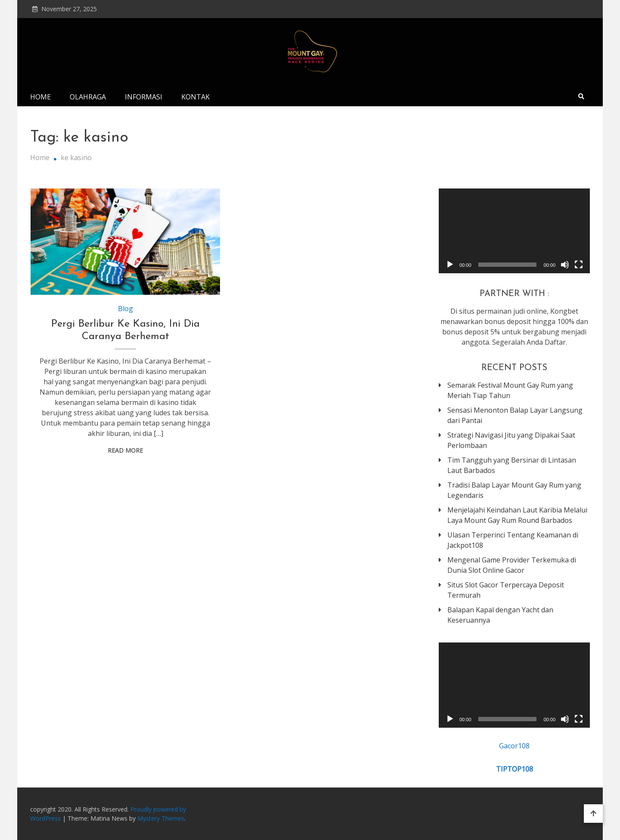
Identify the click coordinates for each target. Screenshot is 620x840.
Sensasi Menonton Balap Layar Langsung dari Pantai (515, 415)
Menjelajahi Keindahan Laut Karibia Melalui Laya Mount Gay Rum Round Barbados (517, 515)
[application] (514, 231)
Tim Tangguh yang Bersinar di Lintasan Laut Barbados (512, 465)
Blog (126, 309)
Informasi (144, 97)
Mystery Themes (161, 818)
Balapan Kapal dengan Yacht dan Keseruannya (500, 615)
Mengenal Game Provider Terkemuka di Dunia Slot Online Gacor (512, 565)
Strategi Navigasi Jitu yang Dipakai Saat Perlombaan (511, 440)
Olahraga (88, 97)
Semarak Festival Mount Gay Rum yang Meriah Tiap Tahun (510, 390)
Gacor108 (514, 746)
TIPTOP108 (515, 769)
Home (40, 97)
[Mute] (565, 265)
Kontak (195, 97)
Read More (125, 450)
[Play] (450, 265)
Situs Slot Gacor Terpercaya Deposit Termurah (506, 590)
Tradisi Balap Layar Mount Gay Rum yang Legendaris (514, 490)
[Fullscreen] (579, 265)
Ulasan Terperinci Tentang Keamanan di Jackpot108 (513, 540)
